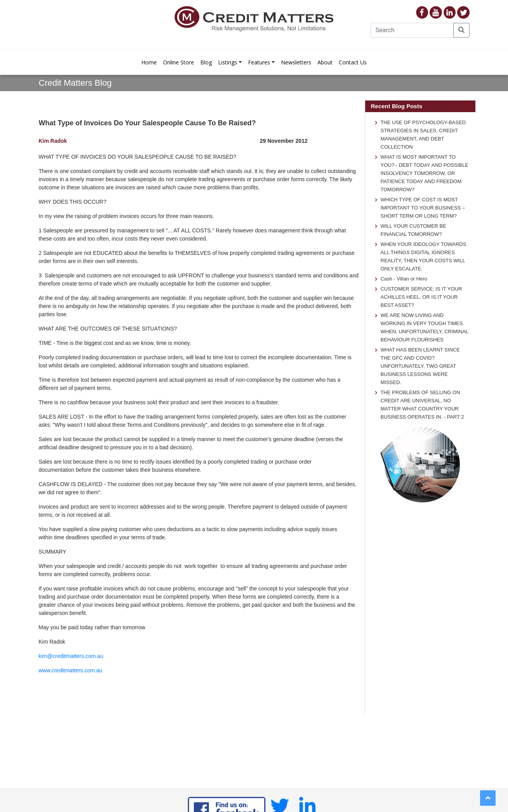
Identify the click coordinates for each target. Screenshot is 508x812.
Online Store (179, 62)
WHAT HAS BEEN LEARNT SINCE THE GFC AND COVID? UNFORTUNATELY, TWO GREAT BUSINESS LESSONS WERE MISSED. (420, 366)
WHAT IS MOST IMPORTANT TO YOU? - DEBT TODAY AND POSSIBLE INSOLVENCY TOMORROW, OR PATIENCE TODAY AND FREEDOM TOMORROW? (424, 173)
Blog (206, 62)
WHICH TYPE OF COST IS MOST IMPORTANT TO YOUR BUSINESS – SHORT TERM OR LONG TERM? (423, 208)
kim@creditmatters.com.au (71, 656)
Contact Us (353, 62)
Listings (228, 62)
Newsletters (296, 62)
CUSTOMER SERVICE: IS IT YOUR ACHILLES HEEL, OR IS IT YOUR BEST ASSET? (421, 297)
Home (149, 62)
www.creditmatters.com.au (71, 670)
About (325, 62)
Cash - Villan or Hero (404, 279)
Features (259, 62)
